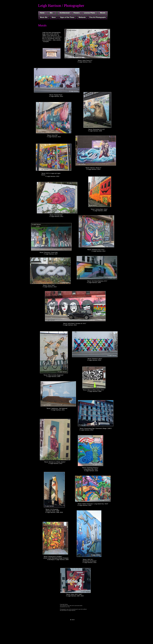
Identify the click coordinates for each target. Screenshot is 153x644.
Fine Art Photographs (98, 17)
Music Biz (44, 17)
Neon (54, 17)
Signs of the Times (67, 17)
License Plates (90, 13)
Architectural (65, 13)
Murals (103, 13)
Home (42, 13)
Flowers (77, 13)
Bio (51, 13)
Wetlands (82, 17)
